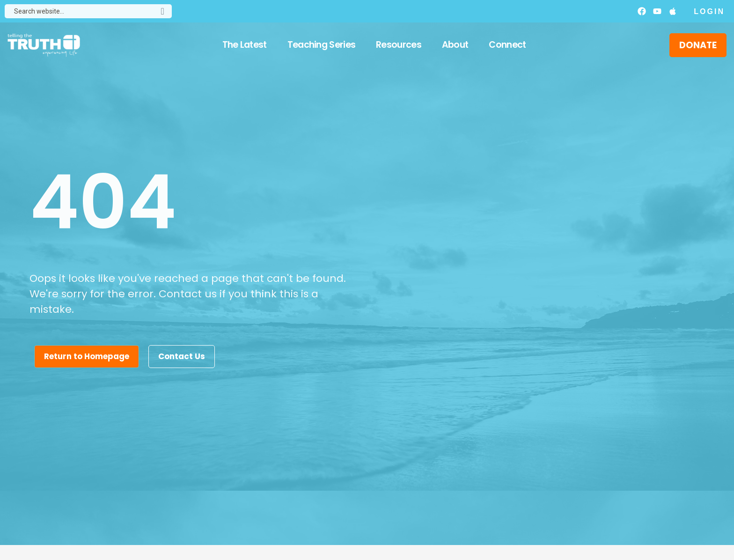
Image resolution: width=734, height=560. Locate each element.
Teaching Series (322, 45)
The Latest (245, 45)
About (455, 45)
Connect (507, 45)
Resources (399, 45)
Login (709, 11)
